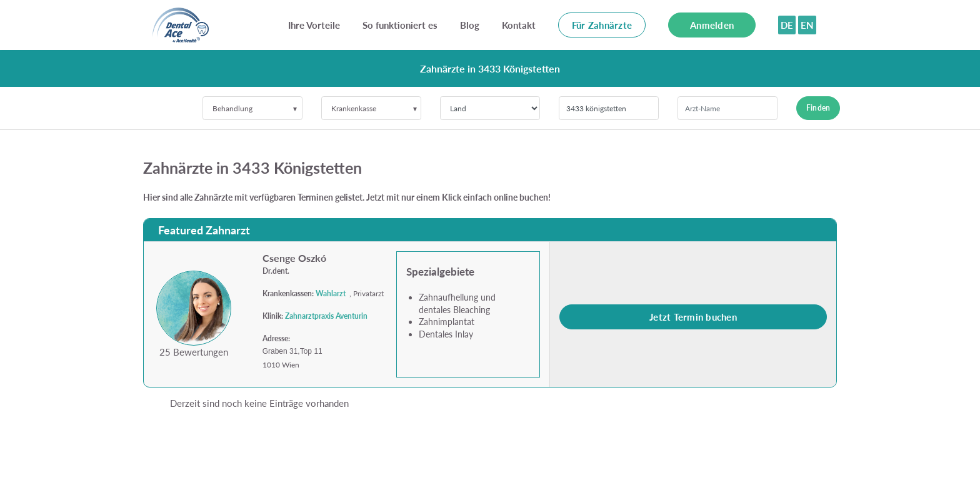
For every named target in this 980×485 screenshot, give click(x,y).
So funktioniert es (400, 25)
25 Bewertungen (194, 352)
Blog (470, 25)
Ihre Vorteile (314, 25)
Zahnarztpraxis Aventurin (326, 316)
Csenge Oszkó (294, 258)
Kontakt (519, 25)
